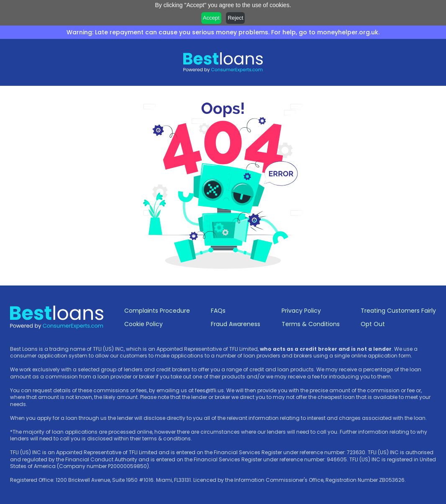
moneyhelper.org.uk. (348, 32)
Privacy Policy (301, 311)
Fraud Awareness (236, 324)
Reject (235, 18)
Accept (211, 18)
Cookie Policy (144, 324)
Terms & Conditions (311, 324)
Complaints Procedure (157, 311)
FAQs (218, 311)
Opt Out (373, 324)
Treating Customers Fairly (398, 311)
